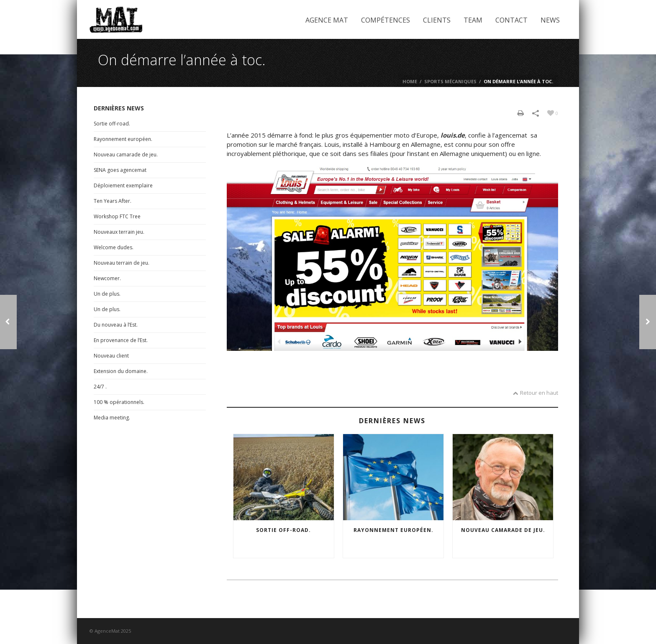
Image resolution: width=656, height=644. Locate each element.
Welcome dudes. (114, 247)
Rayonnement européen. (393, 530)
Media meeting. (112, 418)
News (550, 20)
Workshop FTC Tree (117, 216)
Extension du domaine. (121, 371)
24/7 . (100, 387)
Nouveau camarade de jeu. (503, 530)
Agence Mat (327, 20)
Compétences (386, 20)
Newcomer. (107, 278)
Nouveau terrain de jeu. (122, 263)
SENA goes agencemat (120, 170)
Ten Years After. (113, 201)
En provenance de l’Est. (121, 340)
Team (473, 20)
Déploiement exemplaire (123, 185)
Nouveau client (111, 356)
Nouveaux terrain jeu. (119, 232)
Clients (437, 20)
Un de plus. (107, 294)
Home (410, 81)
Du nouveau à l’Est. (116, 325)
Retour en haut (536, 393)
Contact (511, 20)
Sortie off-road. (283, 530)
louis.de (453, 135)
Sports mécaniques (450, 81)
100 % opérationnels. (119, 402)
